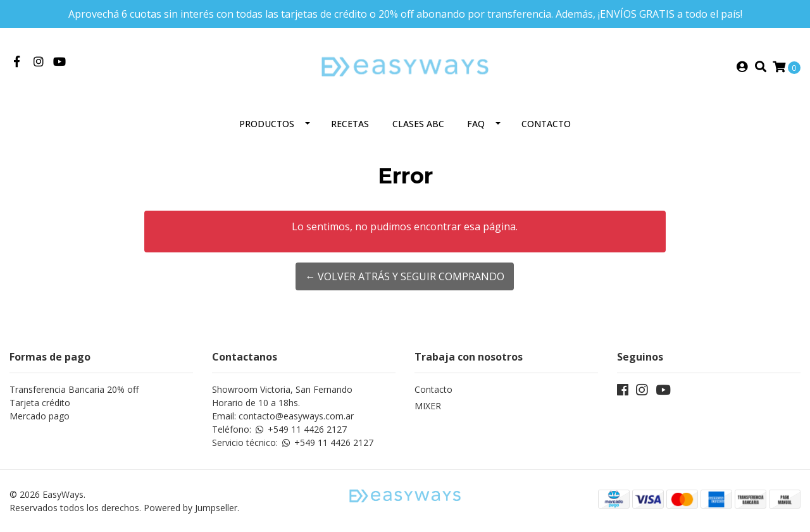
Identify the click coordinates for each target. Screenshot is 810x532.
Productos (267, 124)
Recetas (350, 124)
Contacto (546, 124)
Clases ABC (418, 124)
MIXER (428, 406)
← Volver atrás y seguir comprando (405, 276)
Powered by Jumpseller (190, 508)
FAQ (476, 124)
